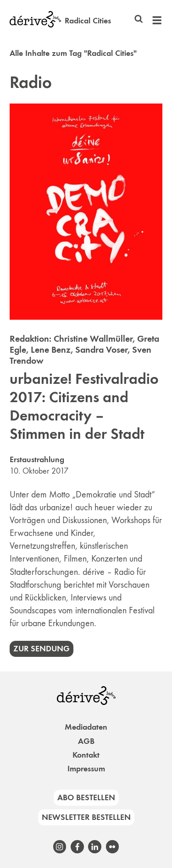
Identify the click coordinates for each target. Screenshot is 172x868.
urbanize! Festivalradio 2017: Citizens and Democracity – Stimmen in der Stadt (84, 406)
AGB (86, 741)
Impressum (86, 769)
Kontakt (86, 755)
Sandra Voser (101, 349)
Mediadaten (86, 727)
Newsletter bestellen (86, 817)
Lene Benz (51, 349)
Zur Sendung (42, 649)
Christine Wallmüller (93, 338)
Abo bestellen (86, 797)
